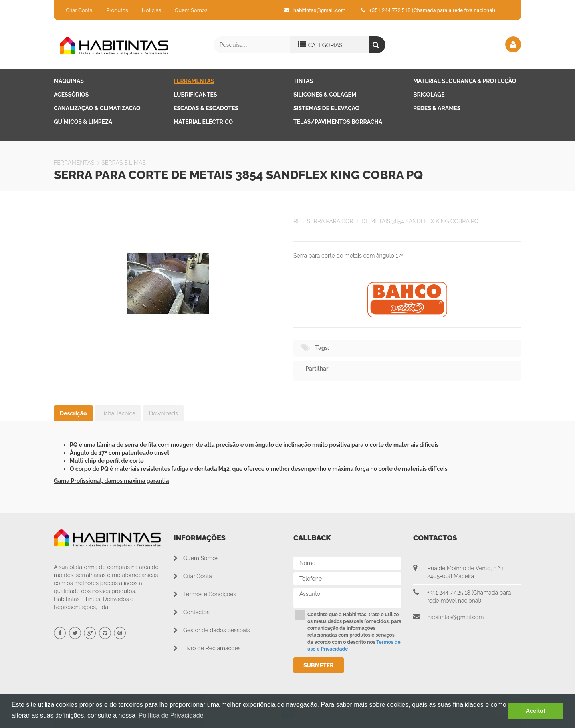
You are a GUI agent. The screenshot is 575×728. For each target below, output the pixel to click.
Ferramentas (194, 81)
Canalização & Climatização (97, 108)
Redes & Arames (437, 108)
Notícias (151, 10)
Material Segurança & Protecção (465, 81)
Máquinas (69, 81)
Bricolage (429, 95)
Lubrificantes (195, 95)
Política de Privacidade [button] (171, 715)
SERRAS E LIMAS (123, 163)
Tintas (303, 81)
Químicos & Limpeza (83, 122)
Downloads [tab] (164, 413)
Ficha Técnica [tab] (118, 413)
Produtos (117, 10)
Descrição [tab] (73, 413)
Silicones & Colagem (325, 95)
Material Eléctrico (203, 122)
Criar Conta (79, 10)
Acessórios (71, 95)
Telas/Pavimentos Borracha (338, 122)
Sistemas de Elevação (326, 108)
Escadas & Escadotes (206, 108)
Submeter (319, 665)
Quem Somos (191, 10)
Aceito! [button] (536, 711)
